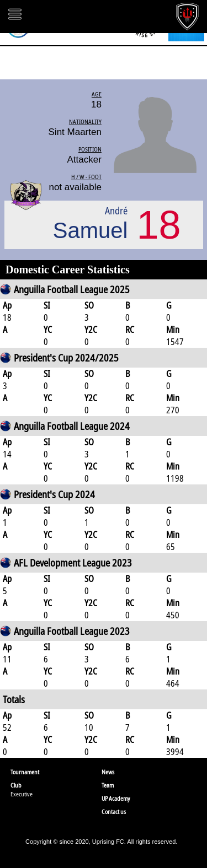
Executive (22, 794)
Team (108, 785)
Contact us (114, 812)
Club (16, 785)
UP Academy (116, 798)
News (108, 772)
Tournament (25, 772)
